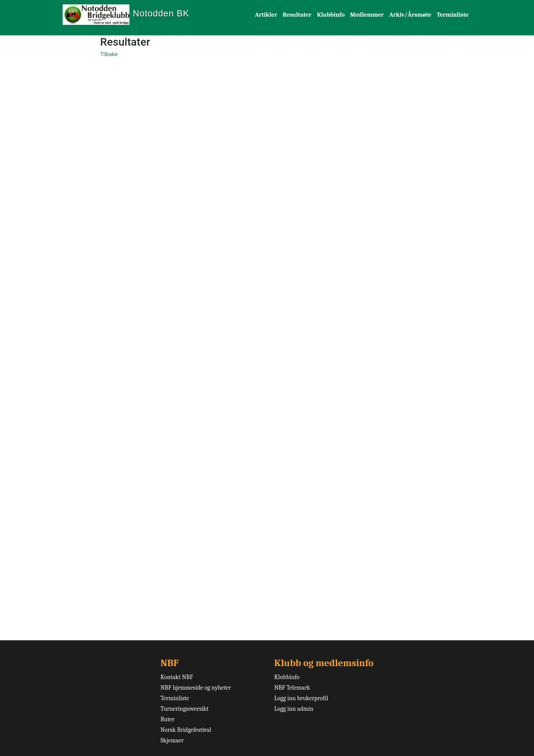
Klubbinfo (331, 15)
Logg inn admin (294, 709)
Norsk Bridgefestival (186, 730)
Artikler (266, 15)
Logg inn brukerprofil (301, 698)
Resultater (297, 15)
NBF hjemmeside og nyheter (196, 688)
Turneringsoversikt (184, 709)
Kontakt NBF (177, 677)
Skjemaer (172, 741)
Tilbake (109, 54)
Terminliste (453, 15)
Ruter (167, 719)
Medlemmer (367, 15)
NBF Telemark (292, 688)
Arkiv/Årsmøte (410, 15)
